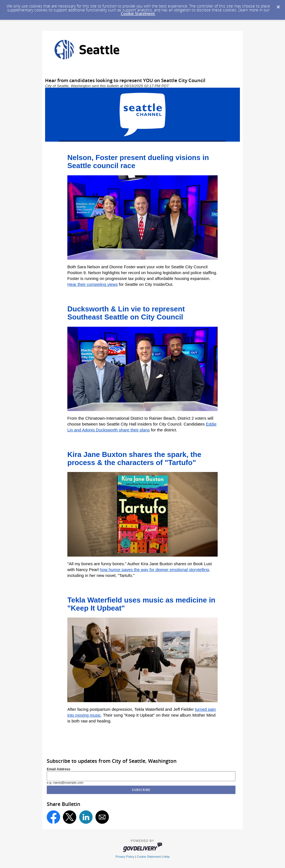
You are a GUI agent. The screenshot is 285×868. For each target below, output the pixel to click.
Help (166, 857)
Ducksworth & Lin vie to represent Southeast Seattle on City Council (126, 313)
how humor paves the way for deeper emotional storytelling (154, 570)
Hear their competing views (93, 284)
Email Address (59, 769)
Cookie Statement (138, 13)
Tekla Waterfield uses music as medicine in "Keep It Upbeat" (141, 604)
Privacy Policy (125, 857)
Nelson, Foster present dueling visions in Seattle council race (138, 162)
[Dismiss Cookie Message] (278, 5)
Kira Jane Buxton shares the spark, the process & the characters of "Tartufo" (134, 458)
